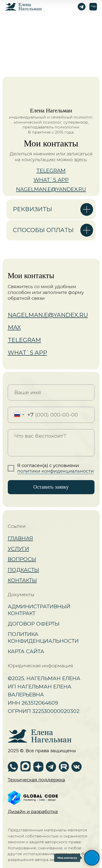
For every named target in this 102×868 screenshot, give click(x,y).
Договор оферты (34, 624)
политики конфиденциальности (55, 471)
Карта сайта (26, 651)
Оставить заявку (51, 487)
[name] (51, 392)
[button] (36, 780)
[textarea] (51, 443)
